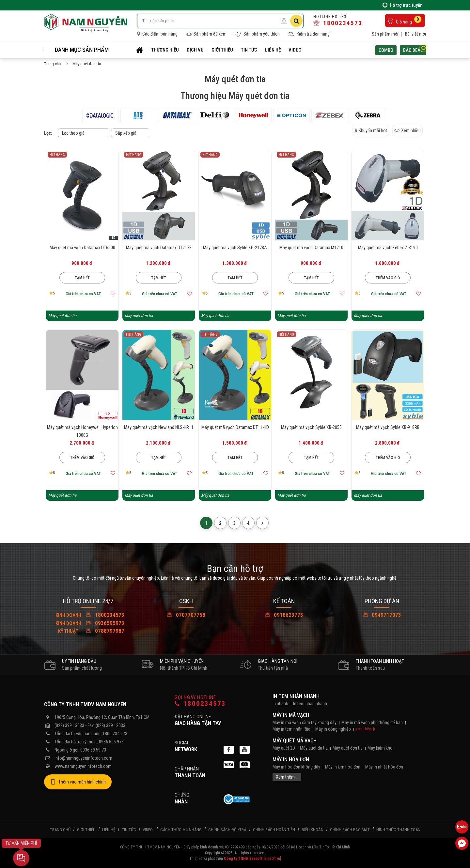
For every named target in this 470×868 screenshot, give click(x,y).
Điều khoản (313, 830)
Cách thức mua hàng (181, 830)
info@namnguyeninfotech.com (83, 758)
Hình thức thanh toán (398, 830)
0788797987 (88, 631)
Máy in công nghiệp (333, 729)
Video (295, 50)
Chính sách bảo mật (350, 830)
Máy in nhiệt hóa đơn (384, 767)
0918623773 (284, 615)
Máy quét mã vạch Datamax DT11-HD (235, 427)
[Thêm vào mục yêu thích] (113, 294)
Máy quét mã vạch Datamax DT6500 (82, 248)
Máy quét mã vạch (295, 741)
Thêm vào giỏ (388, 278)
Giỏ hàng (404, 20)
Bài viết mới (415, 34)
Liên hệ (273, 50)
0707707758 (186, 615)
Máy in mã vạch (291, 715)
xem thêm (364, 729)
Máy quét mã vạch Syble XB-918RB (388, 427)
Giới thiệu (222, 50)
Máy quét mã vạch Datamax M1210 (311, 248)
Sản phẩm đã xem (206, 34)
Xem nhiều (407, 130)
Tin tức (249, 50)
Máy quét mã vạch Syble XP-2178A (235, 248)
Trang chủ (52, 64)
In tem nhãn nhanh (296, 696)
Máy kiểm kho (380, 748)
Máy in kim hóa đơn (343, 767)
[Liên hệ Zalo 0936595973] (462, 827)
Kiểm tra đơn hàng (309, 34)
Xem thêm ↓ (287, 777)
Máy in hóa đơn (291, 760)
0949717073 (382, 615)
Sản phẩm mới (385, 34)
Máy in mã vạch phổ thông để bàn (372, 723)
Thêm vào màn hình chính (78, 782)
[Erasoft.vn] (272, 859)
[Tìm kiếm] (296, 21)
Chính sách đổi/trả (227, 830)
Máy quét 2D (284, 748)
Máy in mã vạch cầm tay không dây (305, 723)
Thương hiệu (165, 50)
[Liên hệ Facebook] (462, 843)
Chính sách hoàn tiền (274, 830)
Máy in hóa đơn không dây (296, 767)
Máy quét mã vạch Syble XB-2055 (311, 427)
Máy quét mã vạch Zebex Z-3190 (388, 248)
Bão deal (415, 49)
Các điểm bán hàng (157, 34)
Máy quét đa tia (314, 748)
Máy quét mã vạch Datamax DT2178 (159, 248)
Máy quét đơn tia (348, 748)
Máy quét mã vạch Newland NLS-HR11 (159, 427)
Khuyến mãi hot (371, 130)
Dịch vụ (195, 50)
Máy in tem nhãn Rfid (291, 729)
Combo (386, 50)
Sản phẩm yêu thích (257, 34)
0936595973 (88, 623)
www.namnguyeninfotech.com (83, 766)
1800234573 (338, 23)
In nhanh (280, 704)
